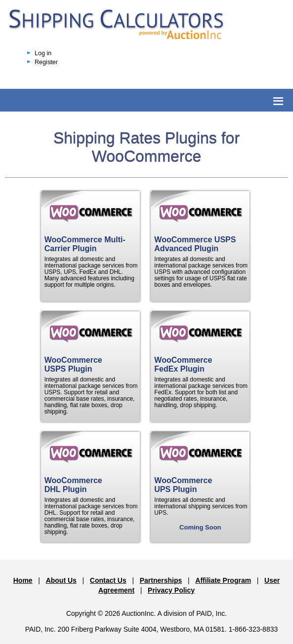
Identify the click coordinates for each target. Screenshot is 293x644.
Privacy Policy (171, 590)
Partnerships (161, 580)
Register (46, 62)
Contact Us (108, 580)
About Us (61, 580)
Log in (43, 53)
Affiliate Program (223, 580)
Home (23, 580)
